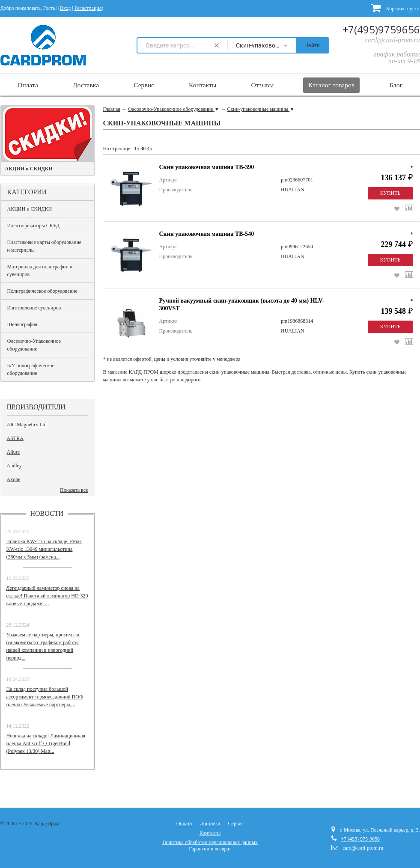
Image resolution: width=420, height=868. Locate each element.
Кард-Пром (47, 823)
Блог (396, 85)
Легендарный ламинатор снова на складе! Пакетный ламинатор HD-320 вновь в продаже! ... (47, 596)
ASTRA (15, 438)
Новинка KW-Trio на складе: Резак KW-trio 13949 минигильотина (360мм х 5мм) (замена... (44, 549)
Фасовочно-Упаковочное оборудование (34, 345)
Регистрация (88, 8)
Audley (14, 466)
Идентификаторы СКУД (33, 226)
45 (149, 149)
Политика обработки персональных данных (210, 842)
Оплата (28, 85)
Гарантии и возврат (210, 849)
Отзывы (262, 85)
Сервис (144, 85)
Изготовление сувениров (34, 308)
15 (137, 149)
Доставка (86, 85)
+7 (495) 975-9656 (360, 839)
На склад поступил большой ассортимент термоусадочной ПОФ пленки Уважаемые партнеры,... (45, 697)
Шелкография (22, 324)
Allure (13, 452)
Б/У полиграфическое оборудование (31, 369)
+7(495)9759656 (381, 29)
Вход (65, 8)
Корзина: (395, 8)
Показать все (74, 490)
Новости (47, 513)
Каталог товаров (331, 85)
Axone (14, 479)
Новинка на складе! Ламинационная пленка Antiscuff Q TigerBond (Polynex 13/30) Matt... (46, 743)
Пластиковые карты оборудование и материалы (45, 246)
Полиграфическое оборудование (42, 291)
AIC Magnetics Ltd (27, 425)
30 (143, 149)
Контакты (203, 85)
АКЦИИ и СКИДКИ (30, 209)
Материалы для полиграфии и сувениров (40, 271)
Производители (36, 407)
